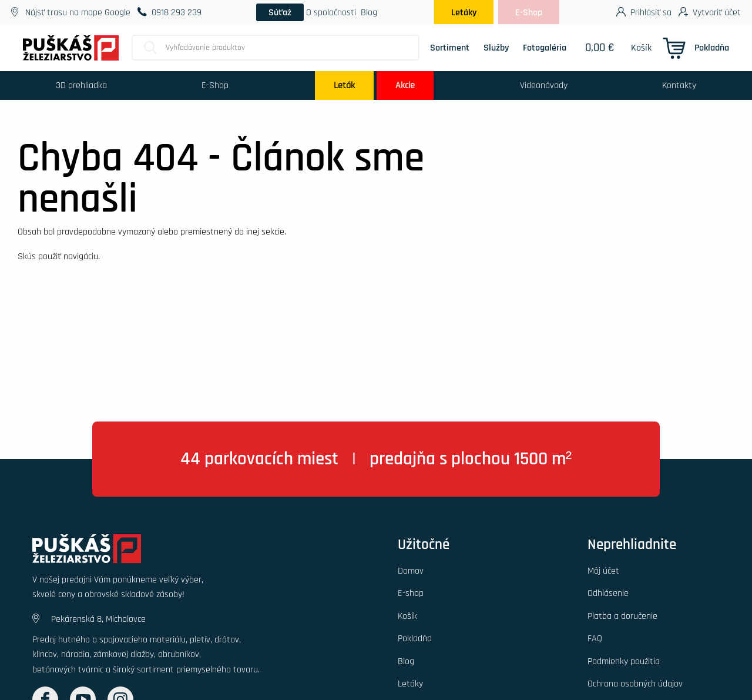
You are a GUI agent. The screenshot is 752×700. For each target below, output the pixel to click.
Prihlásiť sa (644, 11)
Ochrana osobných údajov (635, 684)
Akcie (405, 85)
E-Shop (529, 12)
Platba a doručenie (622, 616)
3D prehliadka (81, 85)
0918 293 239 (169, 12)
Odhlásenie (608, 593)
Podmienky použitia (624, 661)
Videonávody (544, 85)
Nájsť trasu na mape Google (71, 12)
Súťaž (280, 12)
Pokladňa (712, 48)
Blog (369, 12)
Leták (344, 85)
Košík (641, 48)
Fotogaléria (545, 48)
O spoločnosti (331, 12)
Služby (496, 48)
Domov (411, 571)
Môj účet (603, 571)
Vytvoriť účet (710, 11)
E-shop (411, 593)
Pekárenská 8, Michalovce (89, 619)
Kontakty (679, 85)
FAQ (595, 638)
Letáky (464, 12)
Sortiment (450, 48)
